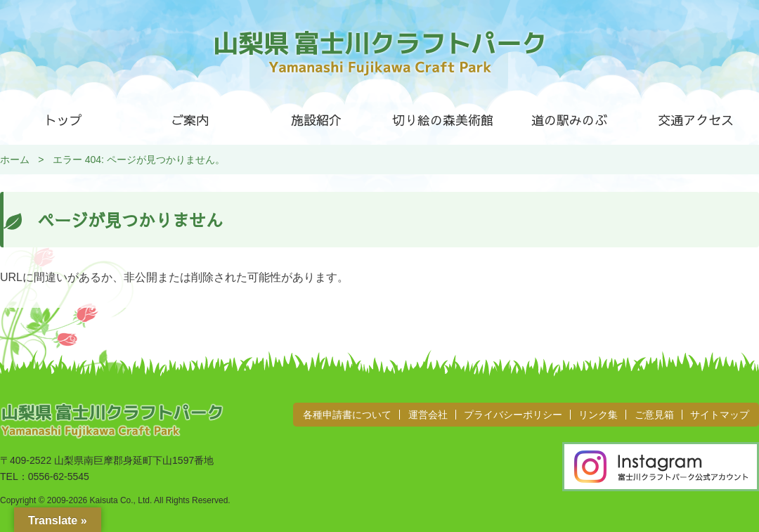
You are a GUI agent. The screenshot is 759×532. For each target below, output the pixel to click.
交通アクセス (696, 120)
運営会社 (428, 415)
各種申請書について (347, 415)
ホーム (15, 160)
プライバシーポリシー (513, 415)
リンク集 (598, 415)
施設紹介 (316, 120)
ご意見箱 (654, 415)
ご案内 (190, 120)
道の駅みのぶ (569, 120)
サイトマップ (720, 415)
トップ (63, 120)
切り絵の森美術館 (443, 120)
